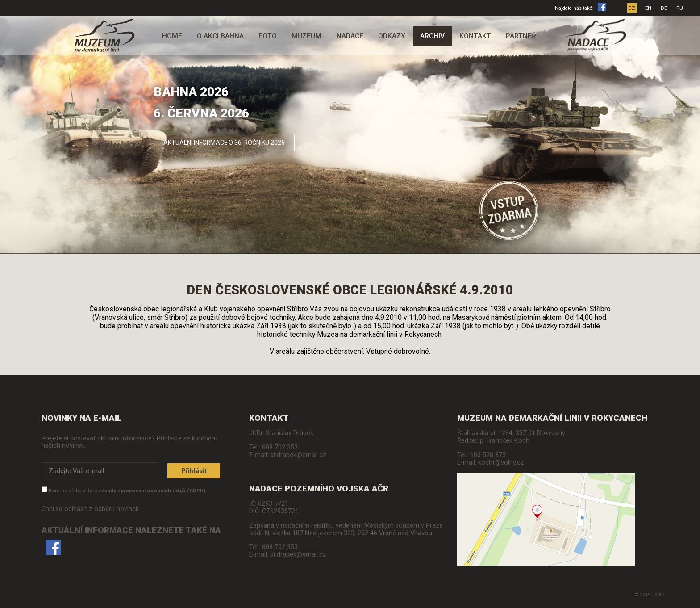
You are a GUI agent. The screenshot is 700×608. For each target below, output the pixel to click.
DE (664, 8)
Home (172, 36)
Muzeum (306, 36)
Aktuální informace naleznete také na (131, 541)
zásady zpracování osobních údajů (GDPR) (152, 491)
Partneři (522, 36)
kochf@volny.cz (501, 463)
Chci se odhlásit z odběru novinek (90, 509)
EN (649, 8)
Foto (268, 36)
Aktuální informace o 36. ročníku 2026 (232, 142)
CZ (632, 8)
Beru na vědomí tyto (127, 491)
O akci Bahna (220, 36)
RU (680, 8)
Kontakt (475, 36)
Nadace (350, 36)
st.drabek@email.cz (298, 455)
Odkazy (392, 36)
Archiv (432, 36)
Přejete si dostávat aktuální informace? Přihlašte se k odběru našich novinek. (129, 442)
